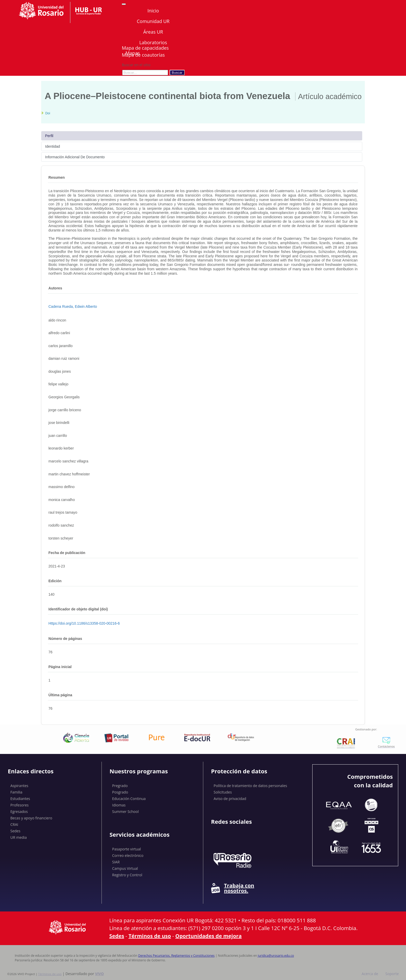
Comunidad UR (153, 21)
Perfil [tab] (49, 136)
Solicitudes (223, 792)
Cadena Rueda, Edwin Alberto (73, 306)
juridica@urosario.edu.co (276, 956)
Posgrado (120, 792)
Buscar (177, 73)
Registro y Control (127, 875)
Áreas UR (153, 32)
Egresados (19, 811)
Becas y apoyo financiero (31, 818)
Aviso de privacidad (230, 799)
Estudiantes (20, 799)
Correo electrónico (128, 855)
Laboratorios (153, 42)
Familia (16, 792)
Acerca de (370, 974)
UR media (19, 837)
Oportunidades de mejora (208, 936)
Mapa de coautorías (143, 55)
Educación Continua (129, 799)
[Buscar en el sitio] (145, 73)
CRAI (14, 824)
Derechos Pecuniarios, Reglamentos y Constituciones (176, 956)
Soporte (392, 974)
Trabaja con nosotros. (233, 888)
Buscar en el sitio (136, 65)
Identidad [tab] (53, 146)
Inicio (153, 11)
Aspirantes (19, 786)
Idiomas (119, 805)
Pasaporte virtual (126, 849)
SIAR (116, 862)
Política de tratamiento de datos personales (250, 786)
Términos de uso (150, 936)
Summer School (125, 811)
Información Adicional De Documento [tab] (75, 157)
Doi (48, 113)
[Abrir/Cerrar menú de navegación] (124, 4)
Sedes (15, 831)
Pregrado (120, 786)
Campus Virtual (125, 868)
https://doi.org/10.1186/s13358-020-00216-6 (84, 623)
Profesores (20, 805)
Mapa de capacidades (145, 48)
